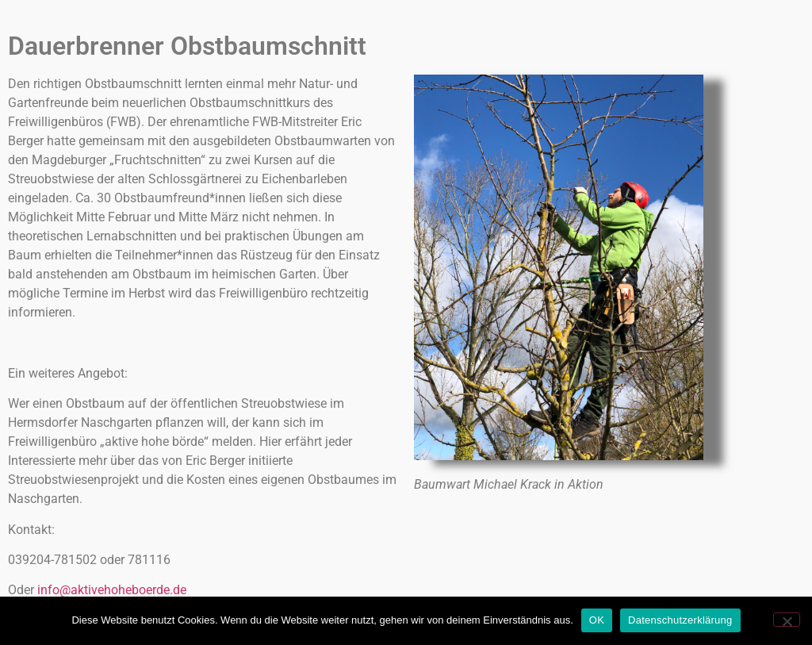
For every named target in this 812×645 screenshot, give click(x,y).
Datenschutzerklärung (680, 620)
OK (597, 620)
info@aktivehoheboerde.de (112, 590)
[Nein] (787, 620)
